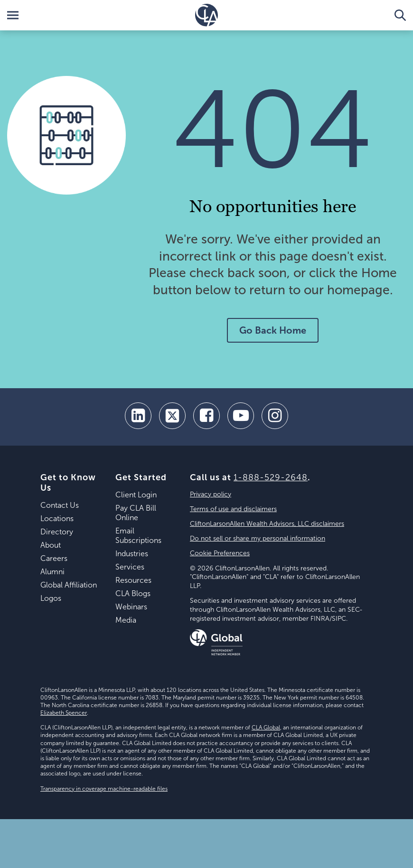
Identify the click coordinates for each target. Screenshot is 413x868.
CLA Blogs (133, 593)
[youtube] (241, 416)
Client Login (136, 495)
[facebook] (206, 416)
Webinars (131, 607)
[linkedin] (138, 416)
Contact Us (60, 505)
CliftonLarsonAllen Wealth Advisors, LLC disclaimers (267, 524)
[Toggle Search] (400, 15)
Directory (57, 532)
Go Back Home (273, 330)
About (51, 545)
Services (130, 567)
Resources (133, 580)
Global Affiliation (69, 585)
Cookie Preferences (220, 553)
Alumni (52, 572)
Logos (51, 598)
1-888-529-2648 (271, 477)
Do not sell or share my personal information (258, 538)
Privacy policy (211, 494)
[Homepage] (206, 15)
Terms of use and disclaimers (233, 509)
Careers (54, 558)
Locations (57, 518)
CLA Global (266, 728)
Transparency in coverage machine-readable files (104, 789)
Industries (132, 554)
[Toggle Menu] (13, 15)
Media (126, 620)
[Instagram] (275, 416)
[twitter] (172, 416)
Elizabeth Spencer (64, 713)
